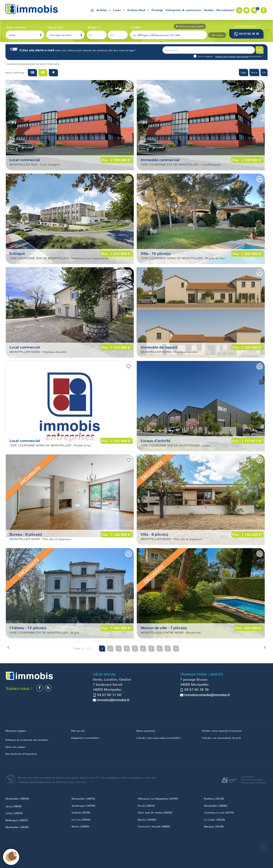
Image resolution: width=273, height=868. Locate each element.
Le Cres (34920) (81, 819)
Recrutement (225, 10)
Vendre (209, 10)
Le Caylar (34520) (214, 819)
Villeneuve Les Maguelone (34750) (158, 798)
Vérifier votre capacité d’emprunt (222, 731)
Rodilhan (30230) (214, 798)
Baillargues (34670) (17, 820)
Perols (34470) (146, 805)
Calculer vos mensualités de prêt (221, 738)
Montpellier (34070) (83, 798)
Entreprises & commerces (184, 10)
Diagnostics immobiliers (85, 738)
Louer (119, 10)
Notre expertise (146, 731)
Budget (93, 27)
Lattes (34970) (14, 813)
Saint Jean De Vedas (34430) (155, 812)
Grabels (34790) (81, 812)
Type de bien (55, 27)
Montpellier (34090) (17, 827)
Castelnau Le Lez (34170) (219, 812)
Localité (136, 27)
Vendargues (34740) (83, 805)
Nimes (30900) (81, 826)
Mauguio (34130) (214, 826)
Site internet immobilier (252, 779)
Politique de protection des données (27, 740)
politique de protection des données (232, 56)
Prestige (157, 10)
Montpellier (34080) (216, 805)
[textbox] (169, 35)
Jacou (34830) (14, 806)
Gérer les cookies (15, 747)
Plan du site (78, 731)
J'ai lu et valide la (205, 56)
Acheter (103, 10)
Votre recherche (16, 27)
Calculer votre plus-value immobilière (158, 738)
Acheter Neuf (138, 10)
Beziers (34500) (147, 819)
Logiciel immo (248, 776)
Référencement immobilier (254, 782)
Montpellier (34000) (17, 798)
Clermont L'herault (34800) (154, 826)
